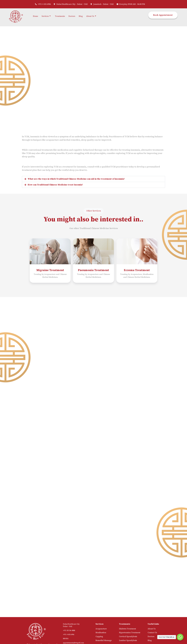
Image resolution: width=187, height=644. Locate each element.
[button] (93, 179)
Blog (81, 16)
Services (46, 16)
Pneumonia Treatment (93, 270)
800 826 (66, 639)
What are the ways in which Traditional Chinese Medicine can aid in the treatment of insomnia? (76, 179)
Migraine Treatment (50, 270)
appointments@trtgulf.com (73, 643)
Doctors (72, 16)
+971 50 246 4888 (69, 631)
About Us (91, 16)
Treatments (60, 16)
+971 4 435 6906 (69, 635)
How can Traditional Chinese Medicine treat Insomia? (55, 185)
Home (35, 16)
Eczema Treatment (137, 270)
